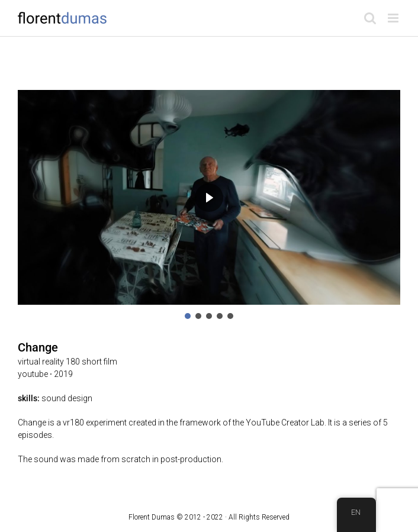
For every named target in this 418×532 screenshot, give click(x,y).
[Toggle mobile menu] (394, 18)
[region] (209, 206)
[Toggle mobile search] (370, 18)
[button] (188, 316)
